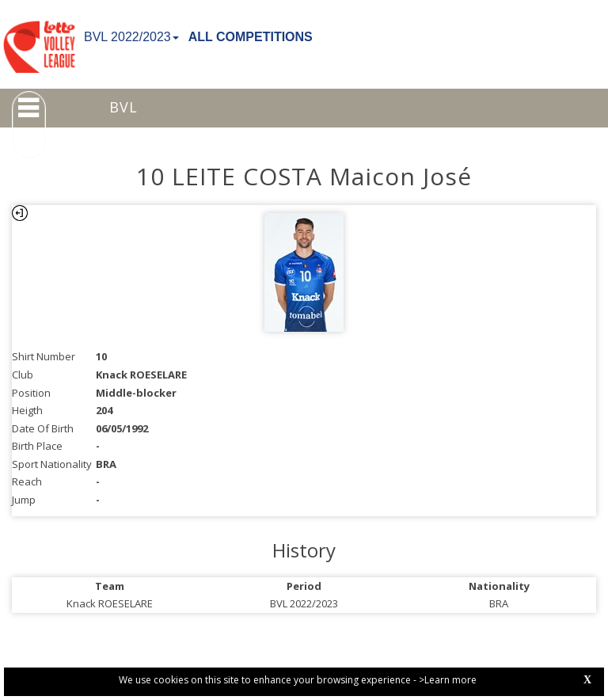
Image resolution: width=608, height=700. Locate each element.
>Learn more (448, 680)
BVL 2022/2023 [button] (131, 37)
